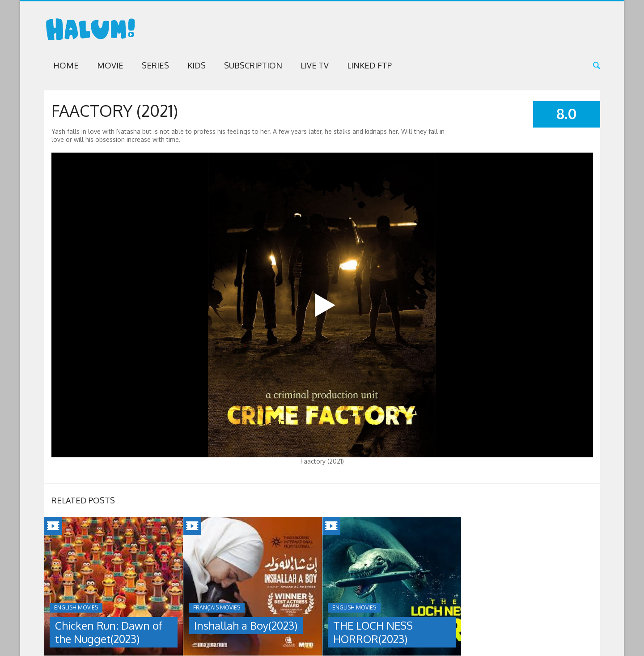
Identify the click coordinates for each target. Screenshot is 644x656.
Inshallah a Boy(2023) (246, 625)
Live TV (315, 65)
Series (155, 65)
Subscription (253, 65)
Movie (110, 65)
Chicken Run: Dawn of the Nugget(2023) (109, 632)
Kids (197, 65)
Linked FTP (369, 65)
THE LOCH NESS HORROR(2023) (373, 632)
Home (66, 65)
